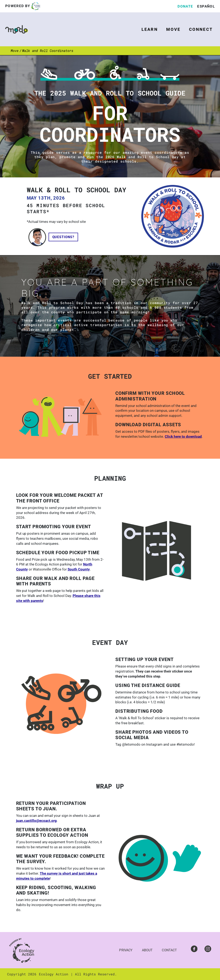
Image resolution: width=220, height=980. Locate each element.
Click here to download (183, 436)
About (147, 950)
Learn (150, 29)
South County (79, 569)
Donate (185, 6)
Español (206, 6)
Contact (169, 950)
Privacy (126, 950)
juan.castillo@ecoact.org (36, 821)
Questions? (63, 237)
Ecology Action (54, 974)
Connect (201, 29)
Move (173, 29)
